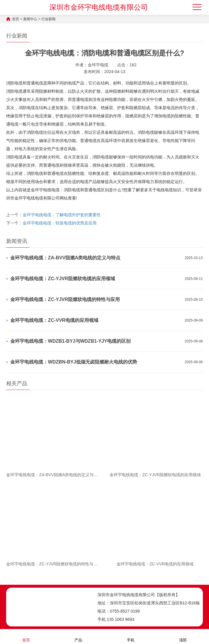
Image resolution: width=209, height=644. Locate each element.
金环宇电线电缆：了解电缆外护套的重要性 (62, 215)
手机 (131, 636)
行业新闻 (48, 19)
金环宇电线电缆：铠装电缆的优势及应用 (60, 223)
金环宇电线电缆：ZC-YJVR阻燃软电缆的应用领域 (63, 279)
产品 (78, 636)
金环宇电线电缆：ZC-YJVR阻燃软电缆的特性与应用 (65, 299)
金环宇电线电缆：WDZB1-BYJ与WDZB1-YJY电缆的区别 (70, 341)
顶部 (183, 636)
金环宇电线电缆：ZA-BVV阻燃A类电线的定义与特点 (65, 258)
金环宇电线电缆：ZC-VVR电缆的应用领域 (54, 320)
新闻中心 (30, 19)
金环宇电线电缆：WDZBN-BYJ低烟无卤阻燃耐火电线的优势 (74, 362)
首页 (16, 19)
